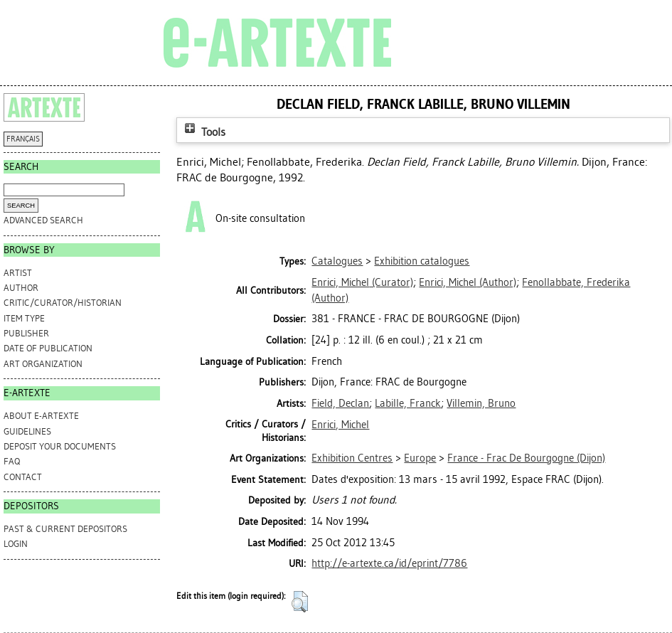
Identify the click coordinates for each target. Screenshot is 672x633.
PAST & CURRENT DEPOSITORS (65, 529)
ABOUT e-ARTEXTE (41, 416)
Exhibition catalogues (422, 261)
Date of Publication (48, 348)
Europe (420, 458)
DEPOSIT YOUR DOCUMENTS (60, 446)
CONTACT (23, 477)
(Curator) (362, 282)
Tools (203, 132)
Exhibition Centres (352, 458)
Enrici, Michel (340, 425)
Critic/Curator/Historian (63, 303)
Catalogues (337, 261)
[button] (300, 602)
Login (16, 544)
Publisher (26, 333)
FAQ (12, 461)
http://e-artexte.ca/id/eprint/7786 (389, 563)
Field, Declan (340, 403)
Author (21, 288)
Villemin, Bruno (481, 403)
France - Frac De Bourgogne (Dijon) (526, 458)
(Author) (468, 282)
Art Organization (43, 364)
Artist (18, 273)
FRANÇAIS (23, 139)
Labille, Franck (408, 403)
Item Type (24, 318)
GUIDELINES (27, 431)
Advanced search (43, 220)
